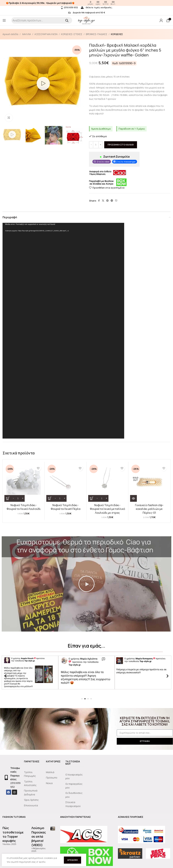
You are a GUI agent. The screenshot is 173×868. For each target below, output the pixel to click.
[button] (86, 584)
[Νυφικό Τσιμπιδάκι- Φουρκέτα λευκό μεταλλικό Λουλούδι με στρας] (107, 483)
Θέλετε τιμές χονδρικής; (97, 7)
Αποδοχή (72, 860)
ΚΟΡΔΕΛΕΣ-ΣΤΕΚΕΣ (72, 34)
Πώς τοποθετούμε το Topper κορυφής (13, 834)
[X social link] (103, 201)
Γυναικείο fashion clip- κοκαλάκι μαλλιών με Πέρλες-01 (149, 509)
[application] (63, 331)
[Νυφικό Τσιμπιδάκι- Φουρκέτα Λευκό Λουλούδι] (24, 483)
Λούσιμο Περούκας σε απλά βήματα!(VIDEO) (39, 836)
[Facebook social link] (99, 201)
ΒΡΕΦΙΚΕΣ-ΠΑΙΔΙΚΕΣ (97, 34)
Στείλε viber (103, 162)
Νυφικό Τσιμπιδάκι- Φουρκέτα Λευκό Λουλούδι (24, 507)
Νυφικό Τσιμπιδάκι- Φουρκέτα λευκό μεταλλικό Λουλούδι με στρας (107, 509)
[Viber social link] (116, 201)
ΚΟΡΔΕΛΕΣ (117, 34)
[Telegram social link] (112, 201)
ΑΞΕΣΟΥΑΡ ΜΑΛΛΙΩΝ (46, 34)
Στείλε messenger (126, 162)
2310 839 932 (69, 7)
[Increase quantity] (100, 145)
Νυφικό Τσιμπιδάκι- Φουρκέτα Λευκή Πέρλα (66, 507)
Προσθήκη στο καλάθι (121, 145)
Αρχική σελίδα (10, 34)
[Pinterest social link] (107, 201)
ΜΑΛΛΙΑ (26, 34)
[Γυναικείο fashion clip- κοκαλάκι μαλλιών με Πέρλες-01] (149, 483)
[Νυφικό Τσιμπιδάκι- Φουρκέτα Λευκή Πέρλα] (65, 483)
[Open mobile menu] (4, 20)
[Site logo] (86, 20)
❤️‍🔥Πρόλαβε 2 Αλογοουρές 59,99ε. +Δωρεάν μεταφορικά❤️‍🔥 (40, 3)
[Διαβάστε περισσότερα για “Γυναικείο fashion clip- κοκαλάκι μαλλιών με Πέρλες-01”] (133, 498)
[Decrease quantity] (91, 145)
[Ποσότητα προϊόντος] (96, 145)
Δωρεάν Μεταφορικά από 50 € (87, 12)
